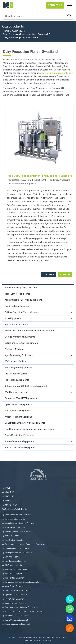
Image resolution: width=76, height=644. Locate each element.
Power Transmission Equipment (18, 624)
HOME (8, 488)
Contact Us (55, 5)
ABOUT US (10, 492)
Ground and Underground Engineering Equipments (25, 544)
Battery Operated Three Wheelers (18, 532)
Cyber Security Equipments (16, 595)
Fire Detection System (14, 574)
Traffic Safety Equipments (15, 599)
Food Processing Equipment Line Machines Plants (25, 611)
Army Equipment (12, 536)
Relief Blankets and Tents (15, 519)
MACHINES (10, 496)
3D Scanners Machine (14, 565)
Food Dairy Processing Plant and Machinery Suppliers (39, 176)
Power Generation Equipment (17, 620)
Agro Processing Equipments (17, 561)
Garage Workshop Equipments (17, 548)
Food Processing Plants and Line (18, 515)
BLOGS (8, 501)
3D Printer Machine (13, 557)
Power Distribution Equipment (17, 616)
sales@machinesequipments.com (56, 73)
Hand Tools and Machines (15, 527)
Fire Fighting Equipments (15, 578)
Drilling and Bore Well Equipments (19, 553)
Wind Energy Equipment (15, 586)
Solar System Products (14, 540)
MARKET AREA (11, 505)
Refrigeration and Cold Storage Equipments (22, 582)
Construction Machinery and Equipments (21, 607)
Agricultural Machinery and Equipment (20, 523)
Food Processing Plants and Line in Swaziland (25, 34)
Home (6, 31)
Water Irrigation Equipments (16, 569)
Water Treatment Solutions (15, 603)
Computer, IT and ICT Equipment (18, 591)
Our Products (19, 31)
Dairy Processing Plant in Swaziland (20, 38)
